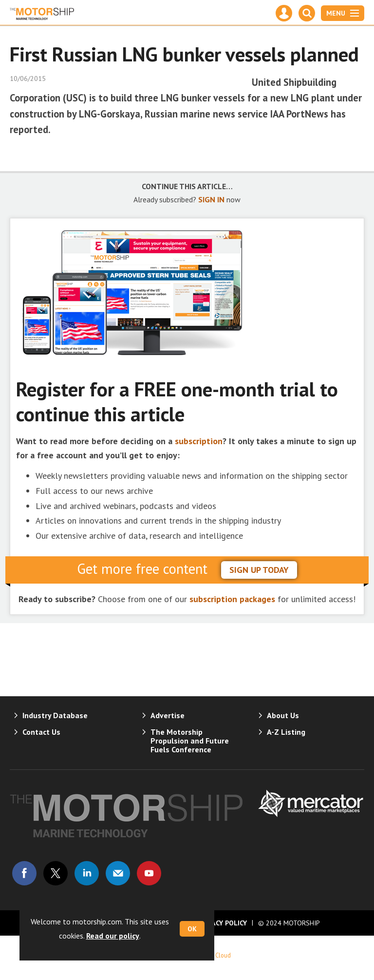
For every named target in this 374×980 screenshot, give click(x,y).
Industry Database (55, 715)
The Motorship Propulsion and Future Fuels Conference (190, 741)
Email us (118, 873)
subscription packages (232, 599)
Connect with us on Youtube (149, 873)
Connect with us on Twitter (56, 873)
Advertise (168, 715)
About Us (283, 715)
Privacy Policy (222, 923)
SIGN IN (211, 199)
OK (192, 929)
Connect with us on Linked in (87, 873)
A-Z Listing (286, 732)
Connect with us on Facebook (24, 873)
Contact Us (41, 732)
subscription (199, 441)
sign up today (259, 570)
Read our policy (113, 936)
